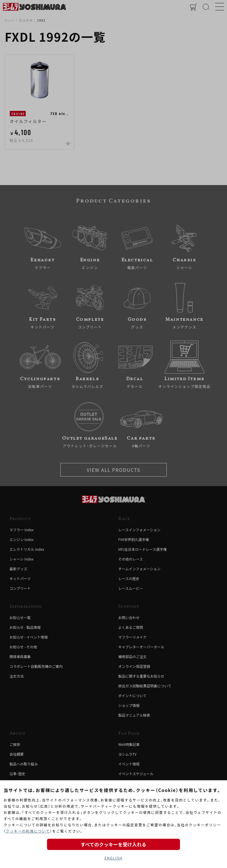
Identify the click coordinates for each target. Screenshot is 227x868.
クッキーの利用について (28, 831)
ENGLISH (113, 858)
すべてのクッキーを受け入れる (113, 844)
